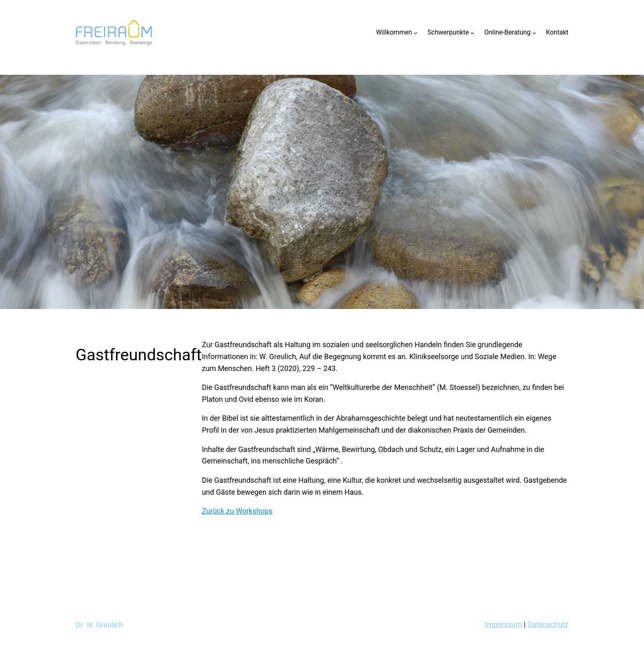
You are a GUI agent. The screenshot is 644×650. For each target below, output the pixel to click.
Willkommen (394, 32)
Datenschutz (548, 624)
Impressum (504, 624)
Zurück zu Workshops (237, 511)
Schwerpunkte (448, 32)
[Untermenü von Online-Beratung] (534, 32)
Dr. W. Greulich (99, 625)
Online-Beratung (507, 32)
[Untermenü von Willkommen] (416, 32)
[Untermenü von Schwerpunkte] (472, 32)
